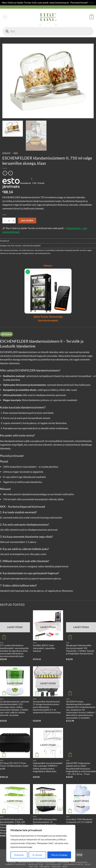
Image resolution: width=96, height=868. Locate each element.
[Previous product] (11, 173)
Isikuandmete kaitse (73, 864)
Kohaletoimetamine (46, 862)
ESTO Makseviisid (79, 862)
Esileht (6, 153)
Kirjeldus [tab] (6, 334)
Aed (16, 153)
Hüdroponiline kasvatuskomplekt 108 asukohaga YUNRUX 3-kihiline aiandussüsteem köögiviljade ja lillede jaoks (48, 767)
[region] (41, 843)
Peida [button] (91, 3)
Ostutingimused (53, 864)
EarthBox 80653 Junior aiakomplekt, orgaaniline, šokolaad (44, 648)
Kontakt (12, 862)
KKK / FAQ (33, 867)
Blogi (88, 864)
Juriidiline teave (36, 864)
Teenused (56, 867)
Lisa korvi (27, 221)
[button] (5, 17)
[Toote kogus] (9, 221)
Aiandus (18, 246)
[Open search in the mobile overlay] (48, 31)
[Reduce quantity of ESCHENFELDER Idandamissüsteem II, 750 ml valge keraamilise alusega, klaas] (4, 221)
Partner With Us (26, 862)
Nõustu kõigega (59, 855)
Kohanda (19, 855)
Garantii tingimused (16, 864)
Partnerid (44, 867)
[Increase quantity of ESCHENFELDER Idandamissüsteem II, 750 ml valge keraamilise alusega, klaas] (14, 221)
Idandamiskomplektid (32, 246)
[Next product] (5, 173)
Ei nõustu (37, 855)
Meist (65, 867)
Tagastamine (63, 862)
